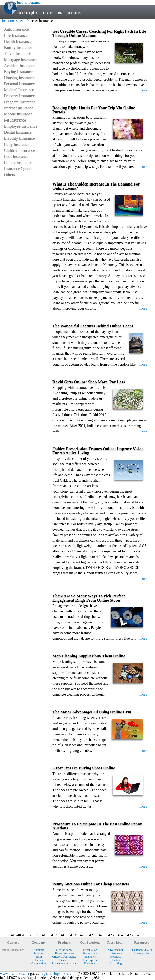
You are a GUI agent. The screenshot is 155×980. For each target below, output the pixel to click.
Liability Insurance (19, 138)
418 (64, 935)
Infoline (39, 953)
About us (39, 950)
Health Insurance (18, 41)
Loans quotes (141, 953)
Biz (60, 13)
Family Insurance (18, 47)
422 (102, 935)
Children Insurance (19, 150)
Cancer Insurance (18, 162)
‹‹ (37, 935)
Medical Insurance (19, 90)
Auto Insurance (16, 29)
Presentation (90, 950)
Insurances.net (12, 21)
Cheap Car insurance (64, 957)
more (143, 90)
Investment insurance (64, 963)
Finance (48, 13)
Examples (90, 957)
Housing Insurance (19, 78)
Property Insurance (19, 96)
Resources (90, 963)
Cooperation (39, 963)
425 (130, 935)
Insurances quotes (141, 950)
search (69, 974)
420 (83, 935)
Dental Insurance (18, 132)
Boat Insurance (16, 156)
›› (138, 935)
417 (54, 935)
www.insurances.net (15, 974)
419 (73, 935)
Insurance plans (28, 13)
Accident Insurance (20, 66)
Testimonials (90, 953)
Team (39, 957)
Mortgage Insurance (20, 60)
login (58, 974)
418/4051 (18, 935)
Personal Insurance (19, 84)
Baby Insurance (17, 144)
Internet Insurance (19, 108)
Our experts (90, 960)
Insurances (74, 13)
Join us (39, 960)
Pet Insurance (15, 120)
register (46, 974)
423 (111, 935)
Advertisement (116, 950)
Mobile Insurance (18, 114)
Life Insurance (16, 35)
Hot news (116, 957)
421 (92, 935)
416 (45, 935)
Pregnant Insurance (20, 102)
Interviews (116, 953)
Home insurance (64, 953)
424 (121, 935)
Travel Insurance (18, 53)
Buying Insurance (18, 72)
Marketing (116, 963)
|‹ (30, 935)
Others (9, 175)
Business (64, 960)
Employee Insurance (21, 126)
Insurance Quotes (18, 169)
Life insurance (64, 950)
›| (144, 935)
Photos (116, 960)
